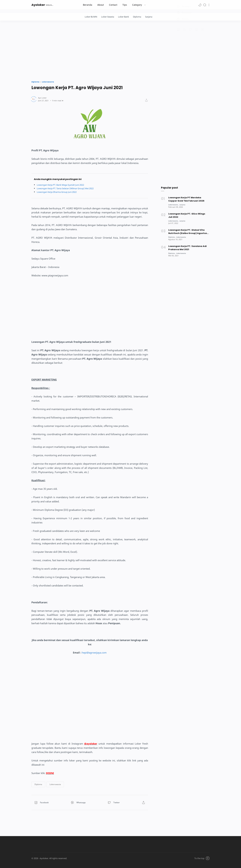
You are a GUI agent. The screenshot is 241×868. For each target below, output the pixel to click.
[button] (200, 5)
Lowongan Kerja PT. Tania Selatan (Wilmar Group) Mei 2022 (69, 188)
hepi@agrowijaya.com (94, 653)
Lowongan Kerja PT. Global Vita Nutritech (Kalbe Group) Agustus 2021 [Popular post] (188, 232)
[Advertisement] (120, 50)
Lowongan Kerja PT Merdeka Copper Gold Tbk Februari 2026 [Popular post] (186, 199)
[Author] (42, 98)
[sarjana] (183, 205)
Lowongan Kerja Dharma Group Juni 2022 (59, 192)
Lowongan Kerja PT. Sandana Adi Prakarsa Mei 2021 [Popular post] (187, 248)
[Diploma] (172, 237)
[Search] (205, 5)
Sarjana (149, 17)
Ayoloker (38, 5)
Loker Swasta (108, 17)
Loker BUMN (91, 17)
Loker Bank (123, 17)
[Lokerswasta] (174, 205)
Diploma (137, 17)
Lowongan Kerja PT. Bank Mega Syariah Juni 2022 (64, 185)
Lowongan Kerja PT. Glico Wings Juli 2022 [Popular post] (187, 215)
